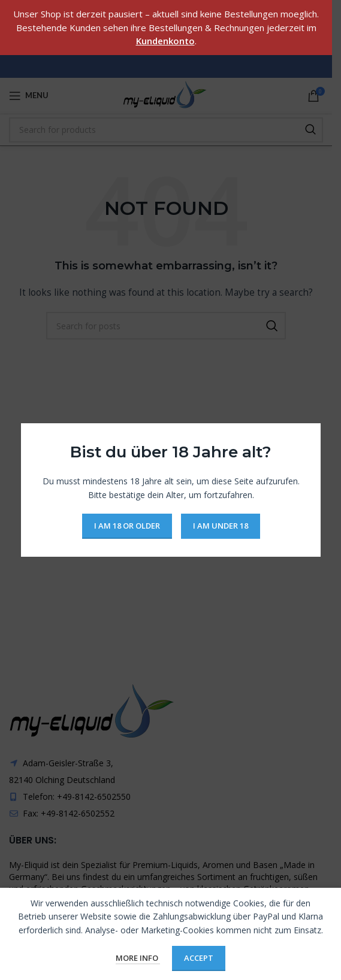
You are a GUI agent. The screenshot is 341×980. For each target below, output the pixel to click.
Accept (199, 958)
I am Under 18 (220, 526)
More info (138, 958)
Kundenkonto (165, 41)
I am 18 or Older (126, 526)
